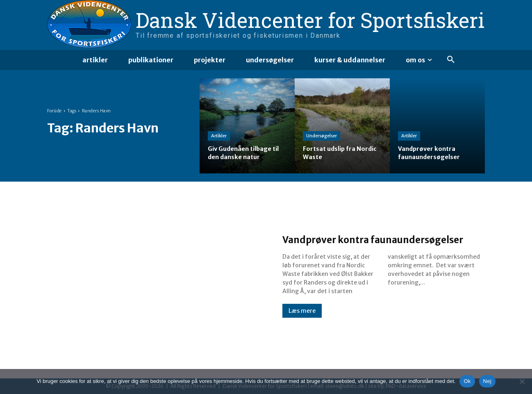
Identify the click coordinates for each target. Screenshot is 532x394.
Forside (55, 111)
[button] (451, 60)
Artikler (219, 136)
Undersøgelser (322, 136)
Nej (487, 381)
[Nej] (522, 381)
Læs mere (302, 318)
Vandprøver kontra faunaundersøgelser (343, 239)
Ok (467, 381)
